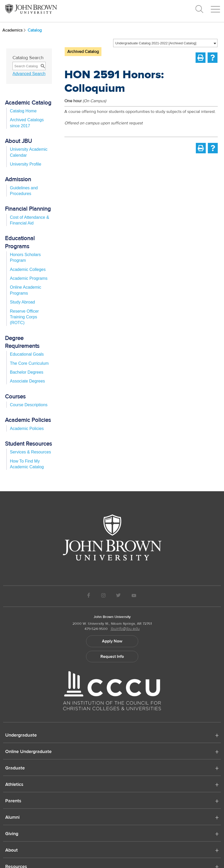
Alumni (12, 818)
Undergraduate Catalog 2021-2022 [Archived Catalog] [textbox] (156, 43)
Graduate (15, 768)
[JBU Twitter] (119, 596)
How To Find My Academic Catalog (27, 464)
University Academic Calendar (29, 152)
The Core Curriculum (29, 363)
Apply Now (112, 641)
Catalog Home (23, 111)
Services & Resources (30, 452)
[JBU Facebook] (89, 596)
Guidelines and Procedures (24, 191)
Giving (12, 834)
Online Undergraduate (28, 752)
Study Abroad (22, 302)
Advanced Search (29, 74)
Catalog (35, 30)
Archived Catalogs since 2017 (27, 123)
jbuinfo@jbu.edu (125, 629)
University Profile (26, 164)
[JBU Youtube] (134, 596)
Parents (13, 801)
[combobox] (165, 43)
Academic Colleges (28, 269)
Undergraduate (21, 736)
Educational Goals (27, 354)
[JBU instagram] (103, 596)
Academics (14, 30)
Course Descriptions (29, 405)
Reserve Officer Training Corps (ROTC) (24, 317)
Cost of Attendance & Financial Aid (29, 220)
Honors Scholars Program (25, 257)
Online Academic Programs (26, 290)
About (11, 851)
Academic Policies (27, 429)
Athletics (14, 785)
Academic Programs (29, 278)
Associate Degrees (27, 381)
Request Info (112, 657)
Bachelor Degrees (27, 372)
